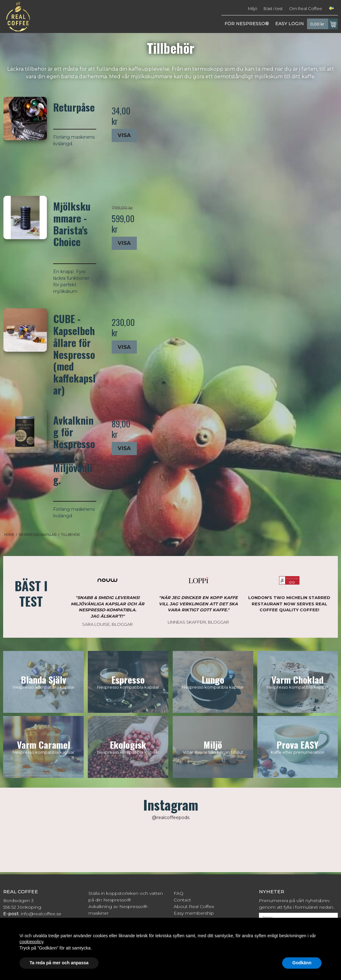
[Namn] (298, 917)
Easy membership (194, 913)
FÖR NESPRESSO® (247, 24)
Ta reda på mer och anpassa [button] (59, 963)
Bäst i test (273, 8)
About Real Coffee (194, 906)
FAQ (179, 893)
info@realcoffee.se (41, 914)
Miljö (253, 8)
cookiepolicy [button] (31, 942)
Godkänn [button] (302, 963)
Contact (182, 900)
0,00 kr (324, 24)
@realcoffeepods (171, 818)
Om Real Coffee (306, 8)
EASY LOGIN (290, 24)
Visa (124, 135)
